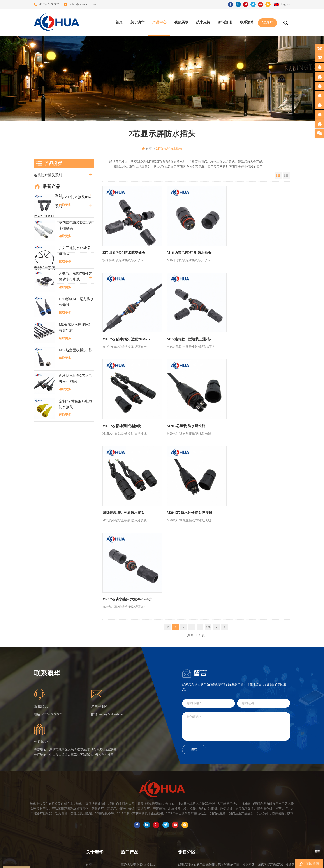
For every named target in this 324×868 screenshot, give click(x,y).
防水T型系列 (44, 227)
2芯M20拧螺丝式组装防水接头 (138, 817)
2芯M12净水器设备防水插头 (138, 825)
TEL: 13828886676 (271, 821)
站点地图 (92, 810)
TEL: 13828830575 (231, 821)
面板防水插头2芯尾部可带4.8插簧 (76, 508)
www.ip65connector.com (200, 861)
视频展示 (181, 22)
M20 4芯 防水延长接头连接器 (188, 421)
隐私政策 (92, 825)
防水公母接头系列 (48, 196)
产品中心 (159, 22)
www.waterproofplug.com (142, 861)
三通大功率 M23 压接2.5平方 (138, 778)
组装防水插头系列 (48, 175)
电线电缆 (41, 278)
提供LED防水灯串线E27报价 (138, 794)
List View (286, 175)
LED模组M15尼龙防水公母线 (76, 432)
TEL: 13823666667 (191, 821)
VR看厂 (267, 22)
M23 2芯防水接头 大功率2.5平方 (253, 421)
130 (208, 449)
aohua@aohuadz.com (83, 4)
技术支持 (203, 22)
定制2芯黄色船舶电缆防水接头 (76, 534)
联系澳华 (247, 22)
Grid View (278, 175)
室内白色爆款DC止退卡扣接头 (75, 355)
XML (89, 817)
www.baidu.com (171, 861)
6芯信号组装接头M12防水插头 (138, 802)
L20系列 (40, 299)
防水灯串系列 (44, 247)
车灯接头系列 (44, 237)
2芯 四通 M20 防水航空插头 (124, 251)
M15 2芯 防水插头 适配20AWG (252, 251)
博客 (89, 802)
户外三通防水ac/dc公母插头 (75, 381)
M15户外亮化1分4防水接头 (138, 833)
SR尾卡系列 (43, 258)
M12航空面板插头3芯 (75, 480)
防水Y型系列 (44, 216)
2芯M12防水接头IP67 (75, 327)
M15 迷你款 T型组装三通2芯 (125, 336)
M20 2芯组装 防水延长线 (247, 336)
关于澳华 (137, 22)
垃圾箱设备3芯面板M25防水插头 (138, 810)
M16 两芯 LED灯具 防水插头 (188, 251)
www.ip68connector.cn (232, 861)
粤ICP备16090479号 (199, 854)
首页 (119, 22)
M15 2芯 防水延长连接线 (184, 336)
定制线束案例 (44, 268)
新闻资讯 (225, 22)
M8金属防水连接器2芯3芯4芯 (74, 457)
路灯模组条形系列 (48, 206)
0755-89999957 (49, 4)
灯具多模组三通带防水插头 (138, 786)
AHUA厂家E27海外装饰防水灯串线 (76, 406)
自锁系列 (41, 288)
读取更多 (65, 335)
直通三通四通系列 (48, 185)
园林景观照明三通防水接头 (123, 421)
